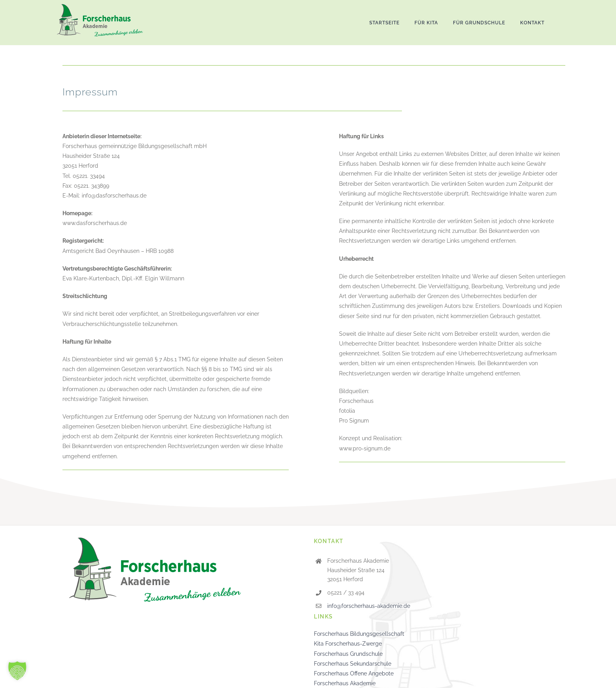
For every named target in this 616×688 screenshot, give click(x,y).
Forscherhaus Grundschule (348, 654)
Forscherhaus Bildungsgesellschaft (359, 634)
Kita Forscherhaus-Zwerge (348, 644)
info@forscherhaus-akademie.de (369, 606)
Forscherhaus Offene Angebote (354, 673)
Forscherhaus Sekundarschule (353, 664)
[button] (17, 671)
